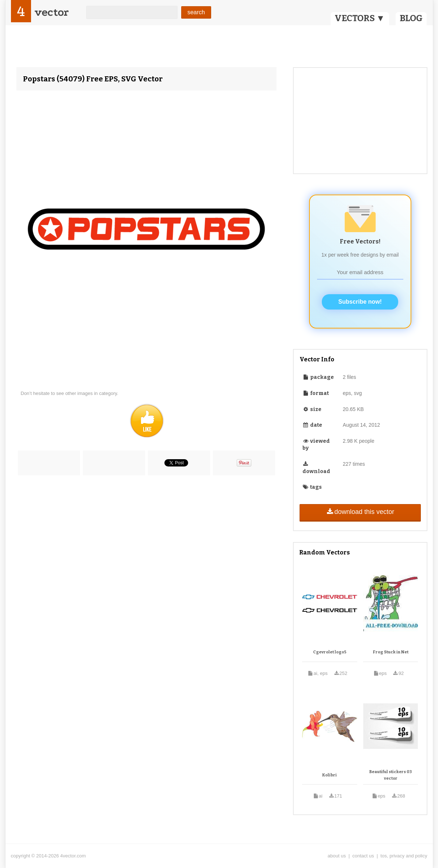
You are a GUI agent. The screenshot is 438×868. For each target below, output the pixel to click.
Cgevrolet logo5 (330, 652)
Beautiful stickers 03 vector (391, 775)
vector (52, 12)
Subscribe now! (360, 302)
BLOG (411, 18)
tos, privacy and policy (404, 856)
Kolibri (330, 775)
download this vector (360, 512)
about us (337, 856)
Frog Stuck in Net (391, 652)
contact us (363, 856)
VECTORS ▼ (360, 18)
